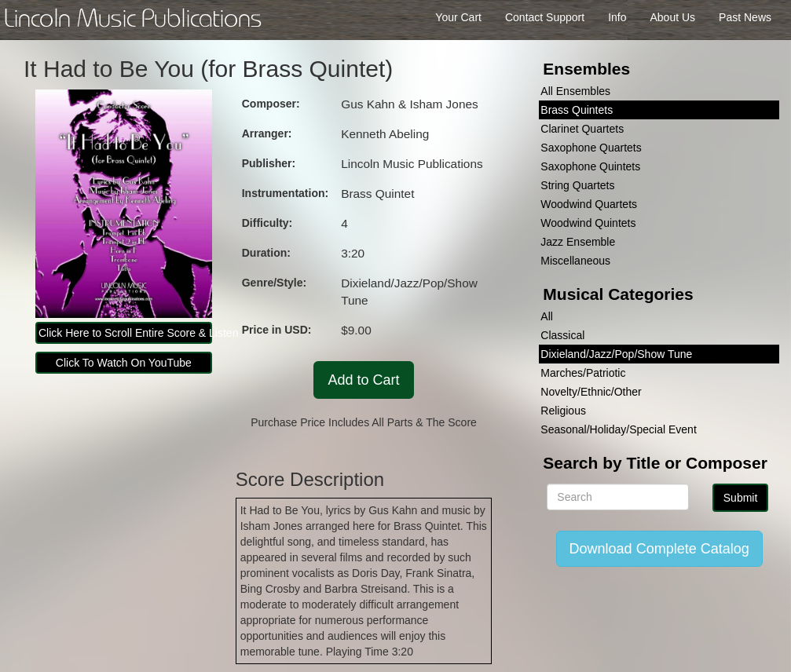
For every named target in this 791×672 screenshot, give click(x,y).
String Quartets (577, 185)
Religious (563, 411)
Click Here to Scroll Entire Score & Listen (125, 333)
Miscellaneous (575, 261)
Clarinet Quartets (582, 129)
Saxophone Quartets (591, 148)
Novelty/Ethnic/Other (591, 392)
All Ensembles (575, 91)
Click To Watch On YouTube (124, 363)
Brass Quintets (577, 110)
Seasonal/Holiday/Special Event (618, 429)
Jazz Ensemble (578, 242)
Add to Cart (363, 380)
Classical (562, 335)
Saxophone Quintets (590, 166)
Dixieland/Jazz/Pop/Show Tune (616, 354)
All (547, 316)
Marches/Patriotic (583, 373)
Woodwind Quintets (588, 223)
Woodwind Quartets (589, 204)
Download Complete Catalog (659, 549)
